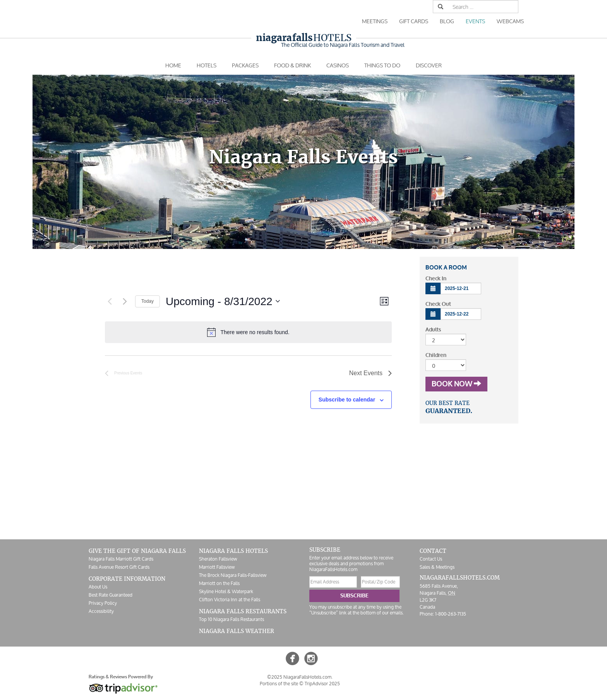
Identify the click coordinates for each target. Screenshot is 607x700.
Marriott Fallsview (217, 567)
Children (436, 355)
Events (475, 21)
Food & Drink (292, 65)
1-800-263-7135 (451, 614)
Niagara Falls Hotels (233, 551)
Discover (429, 65)
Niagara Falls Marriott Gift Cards (121, 559)
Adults (433, 330)
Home (173, 65)
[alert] (248, 332)
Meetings (375, 21)
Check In (436, 279)
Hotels (304, 38)
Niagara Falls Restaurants (243, 611)
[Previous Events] (110, 301)
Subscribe (354, 596)
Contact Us (431, 559)
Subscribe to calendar (347, 400)
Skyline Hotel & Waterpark (226, 591)
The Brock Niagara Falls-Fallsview (233, 575)
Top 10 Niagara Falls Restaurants (231, 619)
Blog (447, 21)
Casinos (338, 65)
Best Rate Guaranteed (111, 595)
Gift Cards (414, 21)
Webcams (510, 21)
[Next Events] (125, 301)
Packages (245, 65)
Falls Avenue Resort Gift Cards (119, 567)
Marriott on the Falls (219, 583)
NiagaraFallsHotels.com (460, 578)
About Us (98, 587)
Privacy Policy (103, 603)
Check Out (438, 304)
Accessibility (101, 611)
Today (147, 301)
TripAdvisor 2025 (322, 684)
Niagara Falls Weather (237, 631)
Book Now (456, 384)
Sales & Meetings (437, 567)
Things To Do (382, 65)
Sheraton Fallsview (218, 559)
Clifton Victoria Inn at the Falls (230, 600)
